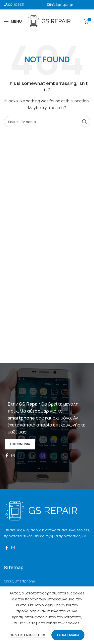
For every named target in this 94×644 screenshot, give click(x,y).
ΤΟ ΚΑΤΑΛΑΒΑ (68, 635)
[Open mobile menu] (13, 21)
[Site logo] (49, 21)
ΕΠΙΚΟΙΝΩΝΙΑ (20, 444)
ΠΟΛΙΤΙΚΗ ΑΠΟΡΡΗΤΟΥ (28, 635)
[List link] (47, 581)
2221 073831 (16, 5)
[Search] (47, 122)
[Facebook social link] (7, 456)
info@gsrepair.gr (62, 5)
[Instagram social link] (13, 456)
